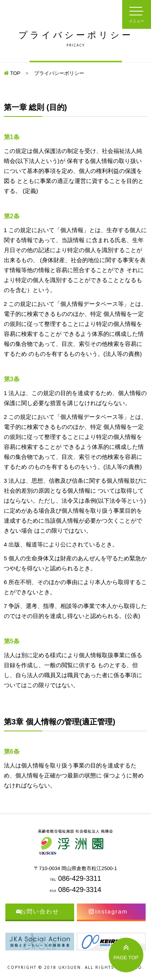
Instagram (111, 911)
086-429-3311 (80, 879)
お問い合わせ (40, 911)
